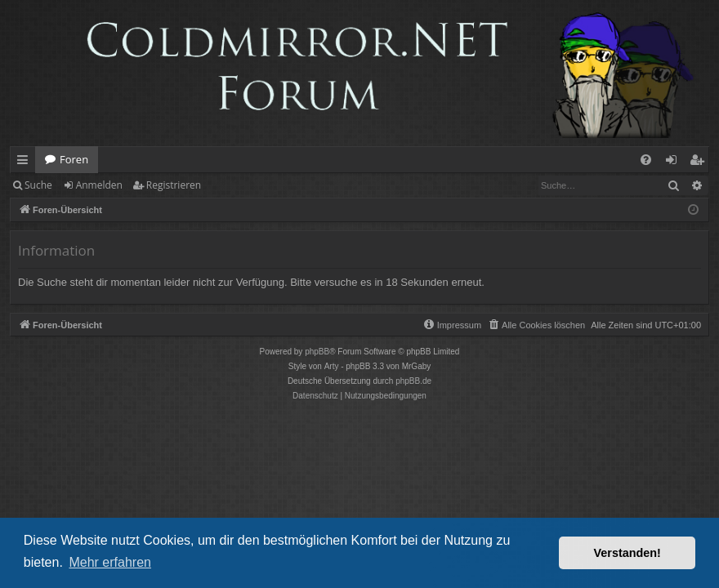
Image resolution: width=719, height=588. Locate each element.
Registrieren (174, 185)
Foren (74, 159)
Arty (332, 366)
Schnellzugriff (26, 163)
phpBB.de (413, 381)
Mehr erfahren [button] (110, 562)
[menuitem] (646, 160)
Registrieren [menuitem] (700, 163)
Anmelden (99, 185)
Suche (38, 185)
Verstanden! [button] (627, 553)
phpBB (317, 352)
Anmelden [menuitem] (676, 163)
